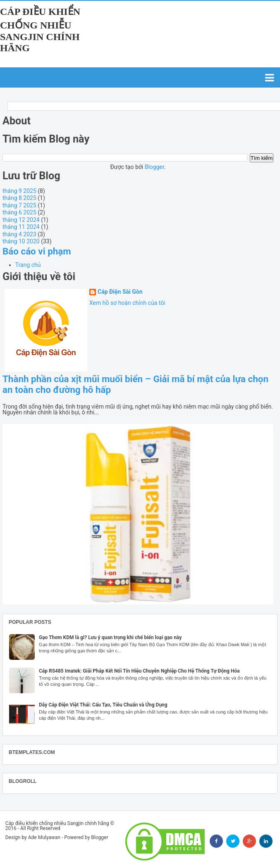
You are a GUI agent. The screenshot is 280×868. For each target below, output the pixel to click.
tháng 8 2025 (19, 198)
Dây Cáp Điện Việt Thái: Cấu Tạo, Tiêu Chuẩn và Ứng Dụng (103, 705)
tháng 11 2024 (21, 227)
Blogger (154, 167)
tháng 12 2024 (21, 220)
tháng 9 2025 (19, 191)
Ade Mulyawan (44, 837)
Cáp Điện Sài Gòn (120, 292)
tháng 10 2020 (21, 241)
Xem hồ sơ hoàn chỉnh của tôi (127, 303)
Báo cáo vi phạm (37, 251)
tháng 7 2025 (19, 205)
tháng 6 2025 (19, 212)
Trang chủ (28, 265)
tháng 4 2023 (19, 234)
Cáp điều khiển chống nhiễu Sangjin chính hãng (40, 30)
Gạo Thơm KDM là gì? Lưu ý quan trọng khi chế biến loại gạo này (110, 637)
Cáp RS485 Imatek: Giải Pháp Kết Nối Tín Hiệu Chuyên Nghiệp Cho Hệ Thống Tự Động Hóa (139, 671)
